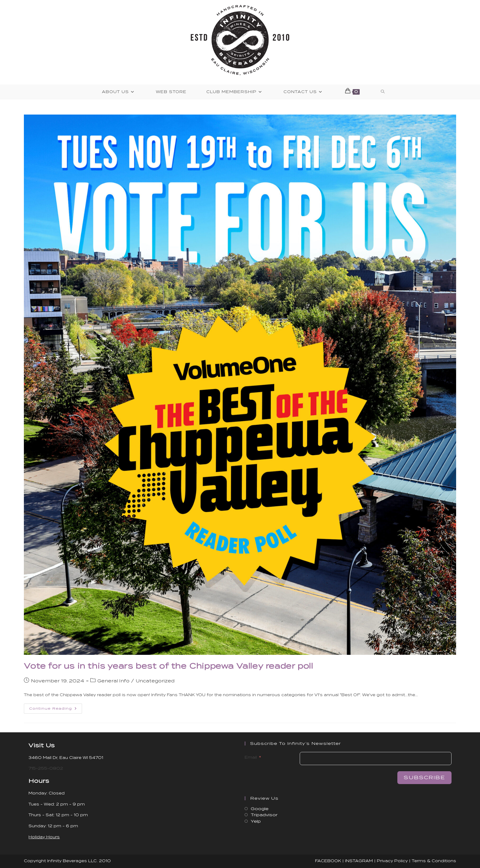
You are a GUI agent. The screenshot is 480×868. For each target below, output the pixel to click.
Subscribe (424, 777)
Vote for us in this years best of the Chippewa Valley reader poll (168, 666)
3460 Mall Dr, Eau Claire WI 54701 (66, 758)
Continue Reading (56, 710)
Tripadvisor (264, 815)
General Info (113, 681)
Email (251, 757)
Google (260, 809)
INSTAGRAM (359, 861)
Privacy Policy (392, 861)
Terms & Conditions (434, 861)
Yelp (256, 821)
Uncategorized (155, 681)
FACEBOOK (328, 861)
